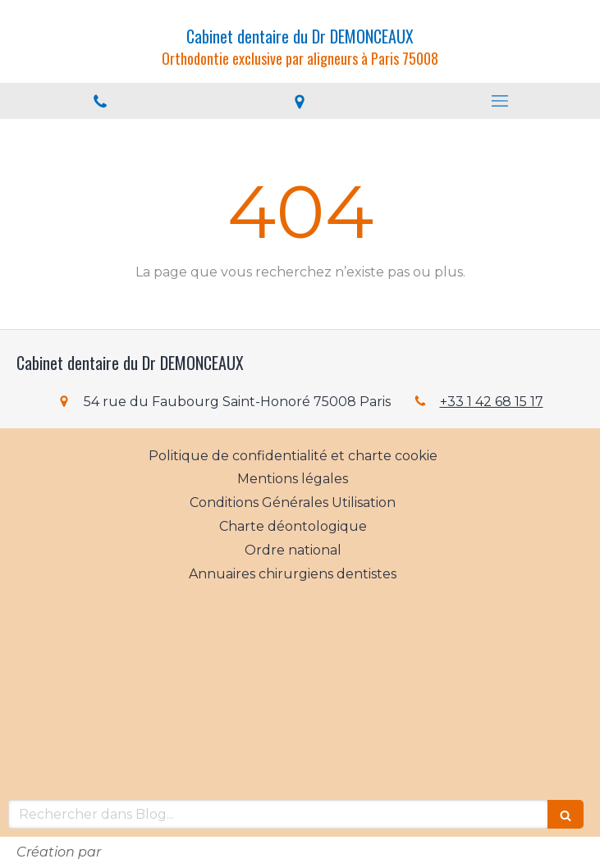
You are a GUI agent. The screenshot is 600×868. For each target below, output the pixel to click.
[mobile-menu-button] (500, 101)
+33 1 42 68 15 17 (492, 402)
